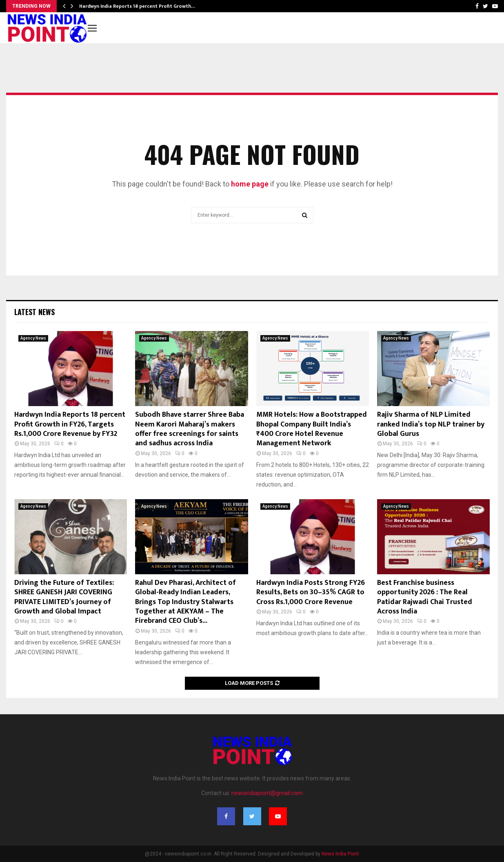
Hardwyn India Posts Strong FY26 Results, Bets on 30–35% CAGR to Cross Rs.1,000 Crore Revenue (311, 592)
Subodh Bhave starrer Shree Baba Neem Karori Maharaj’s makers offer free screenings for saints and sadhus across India (190, 429)
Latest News (34, 312)
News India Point (340, 854)
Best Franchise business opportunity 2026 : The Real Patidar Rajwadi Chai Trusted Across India (425, 597)
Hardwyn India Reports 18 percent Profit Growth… (137, 6)
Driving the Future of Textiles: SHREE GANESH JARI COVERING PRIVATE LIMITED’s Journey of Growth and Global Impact (64, 597)
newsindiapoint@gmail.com (267, 793)
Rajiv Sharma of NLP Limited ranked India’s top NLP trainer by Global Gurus (431, 424)
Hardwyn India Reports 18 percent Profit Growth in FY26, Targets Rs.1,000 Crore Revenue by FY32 (70, 424)
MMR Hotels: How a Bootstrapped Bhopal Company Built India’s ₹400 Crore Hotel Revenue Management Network (312, 429)
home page (250, 184)
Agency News (33, 338)
